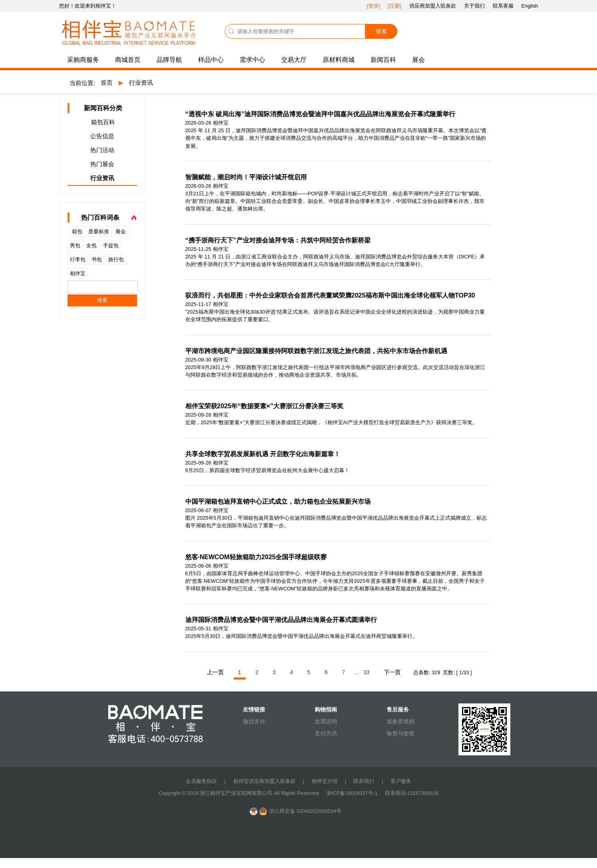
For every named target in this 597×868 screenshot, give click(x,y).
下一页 (392, 672)
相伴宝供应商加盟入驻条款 (264, 781)
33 (367, 672)
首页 (107, 82)
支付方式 (326, 733)
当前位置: (82, 83)
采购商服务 (83, 60)
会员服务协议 (201, 781)
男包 (75, 245)
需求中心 (252, 60)
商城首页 (128, 60)
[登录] (373, 6)
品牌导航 (169, 60)
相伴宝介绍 (324, 781)
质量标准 (99, 231)
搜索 (381, 31)
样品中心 (211, 60)
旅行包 (116, 259)
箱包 (77, 231)
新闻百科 (383, 60)
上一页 (215, 672)
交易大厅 (294, 60)
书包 (97, 259)
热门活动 (102, 150)
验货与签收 (401, 733)
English (530, 6)
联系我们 (364, 781)
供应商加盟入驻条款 (433, 6)
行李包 (78, 259)
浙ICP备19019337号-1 (353, 793)
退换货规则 (401, 721)
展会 (418, 60)
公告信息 (102, 136)
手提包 (111, 245)
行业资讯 (141, 82)
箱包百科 (103, 122)
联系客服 (503, 6)
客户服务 (401, 781)
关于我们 (474, 6)
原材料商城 (339, 60)
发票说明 (326, 721)
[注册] (394, 6)
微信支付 (254, 721)
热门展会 (102, 164)
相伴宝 (78, 273)
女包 (91, 245)
